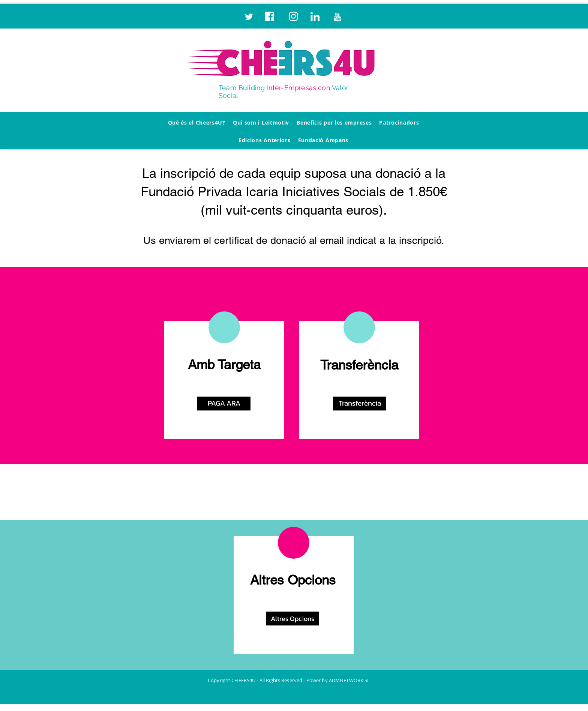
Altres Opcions (293, 580)
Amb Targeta (224, 365)
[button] (360, 404)
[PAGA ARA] (224, 404)
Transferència (359, 365)
